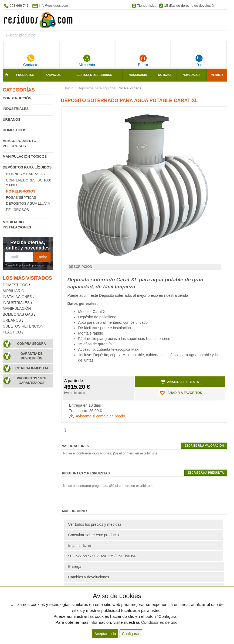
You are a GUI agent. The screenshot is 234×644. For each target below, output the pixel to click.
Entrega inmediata (31, 368)
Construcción (17, 98)
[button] (216, 113)
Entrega (75, 567)
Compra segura (31, 344)
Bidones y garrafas (26, 174)
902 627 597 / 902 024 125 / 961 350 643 (103, 556)
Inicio (69, 88)
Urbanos (12, 119)
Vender (217, 75)
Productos (25, 75)
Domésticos (14, 130)
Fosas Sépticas (21, 198)
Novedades (192, 75)
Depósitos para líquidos (27, 167)
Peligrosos (17, 210)
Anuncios (53, 75)
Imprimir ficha (80, 545)
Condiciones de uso (159, 622)
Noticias (165, 75)
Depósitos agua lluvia (28, 203)
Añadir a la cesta (180, 382)
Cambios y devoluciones (89, 577)
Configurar (131, 634)
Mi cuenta (87, 60)
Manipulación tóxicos (25, 156)
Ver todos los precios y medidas (95, 524)
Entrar (143, 60)
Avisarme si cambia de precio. (98, 416)
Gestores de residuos (94, 75)
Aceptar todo (105, 634)
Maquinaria (138, 75)
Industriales (16, 109)
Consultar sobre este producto (94, 535)
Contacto (31, 60)
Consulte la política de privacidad (25, 265)
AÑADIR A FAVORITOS (180, 393)
